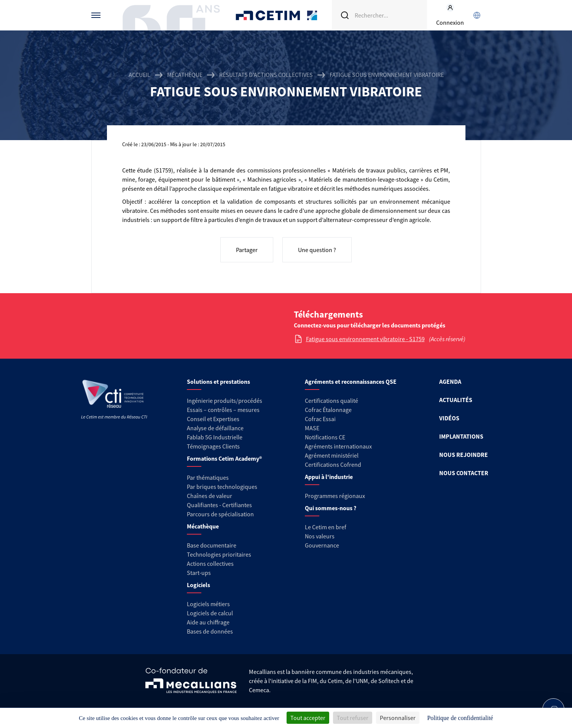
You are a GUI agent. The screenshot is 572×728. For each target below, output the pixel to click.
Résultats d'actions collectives (266, 75)
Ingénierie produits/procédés (225, 401)
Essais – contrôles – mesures (223, 410)
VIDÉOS (449, 418)
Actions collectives (210, 564)
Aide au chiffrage (208, 622)
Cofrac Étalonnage (328, 410)
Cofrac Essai (320, 419)
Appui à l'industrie (329, 477)
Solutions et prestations (218, 382)
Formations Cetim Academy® (224, 458)
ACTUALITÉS (456, 400)
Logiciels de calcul (210, 613)
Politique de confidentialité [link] (460, 718)
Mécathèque (185, 75)
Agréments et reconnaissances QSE (351, 382)
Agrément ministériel (332, 455)
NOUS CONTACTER (464, 473)
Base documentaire (212, 545)
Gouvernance (322, 545)
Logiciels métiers (208, 604)
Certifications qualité (331, 401)
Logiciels (198, 585)
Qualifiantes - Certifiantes (219, 505)
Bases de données (210, 631)
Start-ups (199, 573)
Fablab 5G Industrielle (215, 437)
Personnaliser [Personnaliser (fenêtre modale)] (398, 718)
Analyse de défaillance (215, 428)
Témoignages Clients (213, 446)
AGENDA (450, 382)
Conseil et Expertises (213, 419)
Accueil (139, 75)
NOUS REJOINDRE (464, 455)
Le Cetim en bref (326, 527)
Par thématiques (208, 477)
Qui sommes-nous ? (331, 508)
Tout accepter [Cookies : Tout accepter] (308, 718)
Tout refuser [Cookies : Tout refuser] (353, 718)
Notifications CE (325, 437)
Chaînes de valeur (210, 496)
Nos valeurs (320, 536)
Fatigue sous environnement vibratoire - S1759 (365, 339)
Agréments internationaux (338, 446)
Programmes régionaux (335, 496)
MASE (312, 428)
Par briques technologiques (222, 487)
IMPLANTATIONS (461, 436)
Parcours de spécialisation (220, 514)
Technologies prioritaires (219, 554)
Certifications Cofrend (333, 465)
